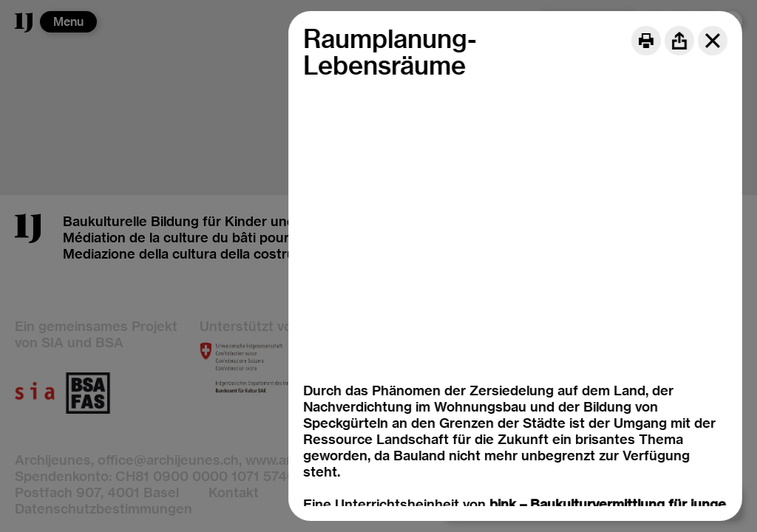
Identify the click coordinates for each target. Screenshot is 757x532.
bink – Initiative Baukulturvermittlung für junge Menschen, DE (498, 465)
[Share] (679, 41)
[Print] (646, 41)
